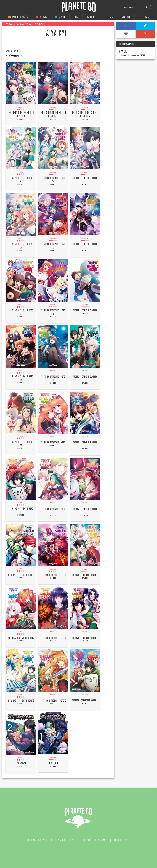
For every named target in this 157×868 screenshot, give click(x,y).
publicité (86, 840)
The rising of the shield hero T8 (53, 575)
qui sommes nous (36, 840)
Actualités (91, 17)
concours (126, 17)
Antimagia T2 (21, 764)
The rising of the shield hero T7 (85, 575)
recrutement (102, 840)
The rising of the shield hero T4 (85, 638)
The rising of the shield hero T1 (85, 701)
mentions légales (121, 840)
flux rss (73, 840)
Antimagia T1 (53, 763)
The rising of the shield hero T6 (21, 638)
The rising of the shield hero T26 (85, 115)
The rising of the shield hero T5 (53, 638)
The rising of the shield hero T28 (21, 115)
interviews (144, 17)
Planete (79, 7)
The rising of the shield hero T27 (53, 115)
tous (76, 17)
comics (60, 17)
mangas (42, 17)
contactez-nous (57, 840)
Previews (109, 17)
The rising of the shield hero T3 (21, 701)
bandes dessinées (18, 17)
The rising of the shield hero (85, 311)
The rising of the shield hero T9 (21, 575)
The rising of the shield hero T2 (53, 701)
